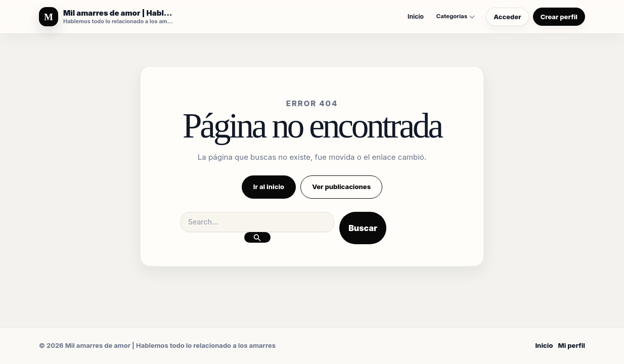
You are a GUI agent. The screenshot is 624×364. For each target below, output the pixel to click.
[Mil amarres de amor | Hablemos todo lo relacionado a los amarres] (107, 17)
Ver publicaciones (341, 187)
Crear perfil (559, 17)
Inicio (416, 16)
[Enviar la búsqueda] (257, 237)
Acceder (507, 17)
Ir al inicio (269, 187)
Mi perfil (572, 345)
